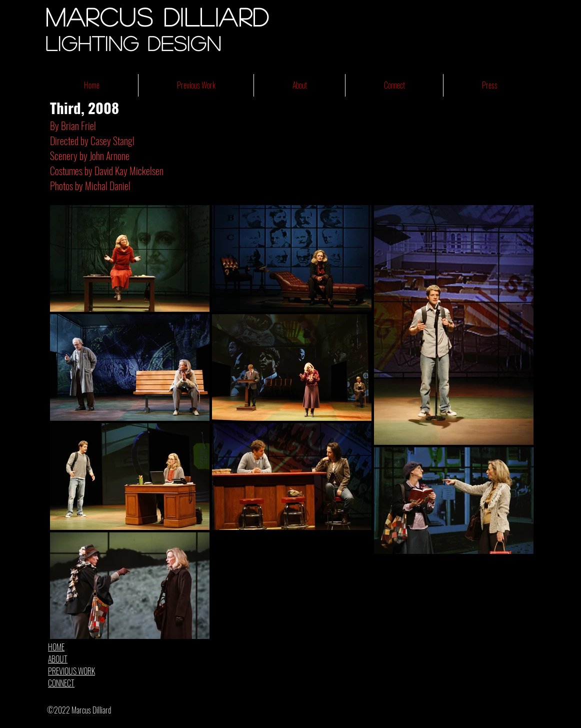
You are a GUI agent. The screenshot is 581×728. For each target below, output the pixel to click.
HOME (56, 647)
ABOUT (58, 659)
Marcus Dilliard (157, 17)
